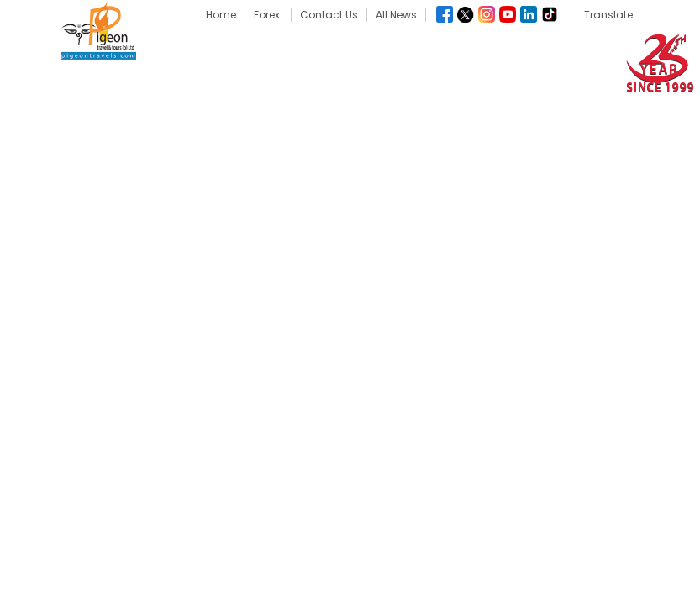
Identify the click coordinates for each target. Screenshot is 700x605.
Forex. (268, 15)
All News (396, 15)
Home (221, 15)
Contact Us (329, 15)
